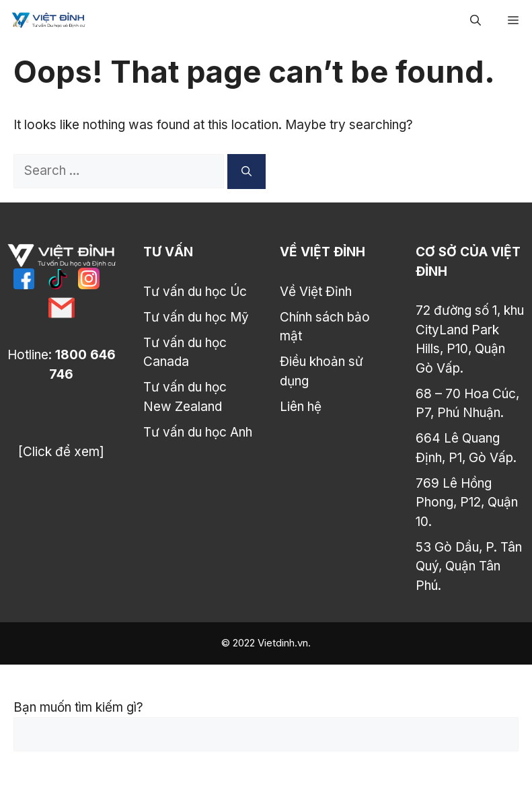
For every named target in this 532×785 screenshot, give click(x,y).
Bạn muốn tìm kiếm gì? (78, 707)
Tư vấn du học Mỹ (196, 317)
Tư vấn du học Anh (198, 432)
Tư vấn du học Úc (195, 292)
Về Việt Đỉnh (316, 292)
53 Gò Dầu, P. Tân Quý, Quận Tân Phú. (469, 566)
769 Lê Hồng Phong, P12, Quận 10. (467, 502)
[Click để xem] (61, 452)
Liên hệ (301, 407)
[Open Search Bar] (476, 20)
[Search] (246, 172)
